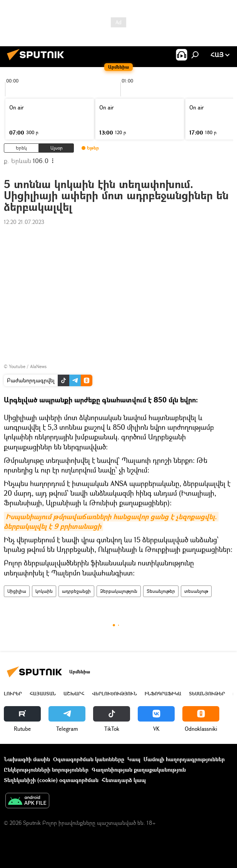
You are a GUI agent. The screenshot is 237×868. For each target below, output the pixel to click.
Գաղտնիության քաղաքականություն (139, 770)
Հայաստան (43, 694)
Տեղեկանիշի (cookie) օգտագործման (51, 780)
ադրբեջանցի (76, 591)
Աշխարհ (74, 694)
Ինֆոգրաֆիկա (163, 694)
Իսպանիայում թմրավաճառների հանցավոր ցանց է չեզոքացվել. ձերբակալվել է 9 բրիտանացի (111, 521)
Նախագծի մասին (27, 759)
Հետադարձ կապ (124, 780)
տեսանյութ (196, 591)
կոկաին (44, 591)
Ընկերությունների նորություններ (46, 770)
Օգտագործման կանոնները (89, 759)
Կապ (134, 759)
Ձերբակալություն (119, 591)
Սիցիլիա (17, 591)
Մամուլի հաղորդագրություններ (184, 759)
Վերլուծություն (114, 694)
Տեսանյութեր (161, 591)
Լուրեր (13, 694)
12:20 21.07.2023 (24, 222)
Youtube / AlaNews (28, 366)
